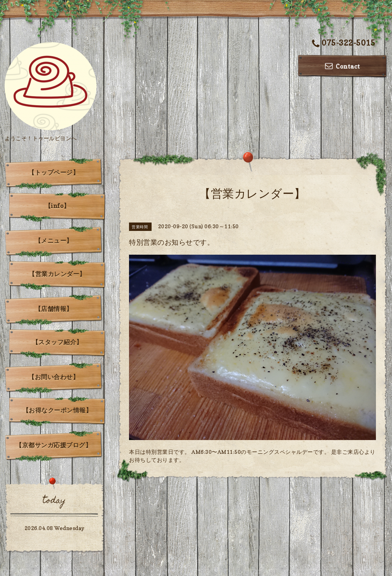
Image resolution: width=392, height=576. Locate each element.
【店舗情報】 (54, 309)
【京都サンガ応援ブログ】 (54, 445)
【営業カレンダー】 (57, 274)
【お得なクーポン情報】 (57, 410)
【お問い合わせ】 (54, 377)
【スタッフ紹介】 (57, 342)
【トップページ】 (54, 172)
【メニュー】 (54, 241)
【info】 (57, 206)
